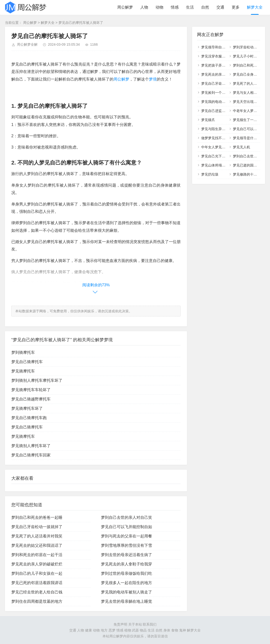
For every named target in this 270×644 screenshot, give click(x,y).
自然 (205, 7)
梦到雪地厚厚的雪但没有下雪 (127, 545)
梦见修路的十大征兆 (248, 174)
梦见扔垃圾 (210, 174)
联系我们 (150, 624)
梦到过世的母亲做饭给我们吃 (127, 573)
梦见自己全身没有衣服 (250, 74)
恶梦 (112, 630)
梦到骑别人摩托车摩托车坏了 (37, 380)
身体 (167, 630)
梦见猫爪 (208, 120)
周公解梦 (125, 7)
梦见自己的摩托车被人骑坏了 (81, 23)
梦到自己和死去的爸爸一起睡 (37, 517)
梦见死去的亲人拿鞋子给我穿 (127, 564)
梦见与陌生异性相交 (217, 129)
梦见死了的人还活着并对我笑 (37, 536)
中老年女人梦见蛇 (247, 111)
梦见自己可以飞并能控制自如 (127, 527)
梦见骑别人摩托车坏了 (31, 446)
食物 (175, 630)
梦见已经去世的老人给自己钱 (37, 592)
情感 (175, 7)
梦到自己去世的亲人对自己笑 (127, 517)
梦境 (153, 79)
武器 (135, 630)
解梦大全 (255, 7)
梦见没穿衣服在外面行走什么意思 (227, 56)
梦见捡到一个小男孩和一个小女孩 (227, 93)
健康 (88, 630)
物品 (143, 630)
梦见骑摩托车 (23, 371)
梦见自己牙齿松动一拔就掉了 (37, 527)
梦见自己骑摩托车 (27, 362)
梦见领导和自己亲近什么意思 (224, 47)
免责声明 (120, 624)
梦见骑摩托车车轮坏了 (31, 390)
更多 (236, 7)
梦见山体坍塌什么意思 (218, 165)
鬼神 (183, 630)
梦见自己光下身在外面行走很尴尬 (227, 156)
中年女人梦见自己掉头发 (220, 147)
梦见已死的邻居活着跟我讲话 (37, 583)
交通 (220, 7)
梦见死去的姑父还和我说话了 (37, 545)
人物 (144, 7)
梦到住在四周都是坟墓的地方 (37, 601)
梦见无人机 (242, 147)
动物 (159, 7)
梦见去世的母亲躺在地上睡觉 (127, 601)
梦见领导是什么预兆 (248, 138)
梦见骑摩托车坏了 (27, 408)
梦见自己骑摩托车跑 (29, 418)
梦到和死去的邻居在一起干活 (37, 555)
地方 (104, 630)
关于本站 (135, 624)
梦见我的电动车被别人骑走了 (127, 592)
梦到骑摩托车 (23, 352)
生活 (190, 7)
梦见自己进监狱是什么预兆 (222, 111)
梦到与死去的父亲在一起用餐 (127, 536)
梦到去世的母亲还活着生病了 (127, 555)
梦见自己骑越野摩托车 (31, 399)
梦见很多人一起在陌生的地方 (127, 583)
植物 (128, 630)
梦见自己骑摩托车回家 (31, 455)
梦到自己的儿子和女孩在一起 (37, 573)
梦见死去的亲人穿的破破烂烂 (37, 564)
